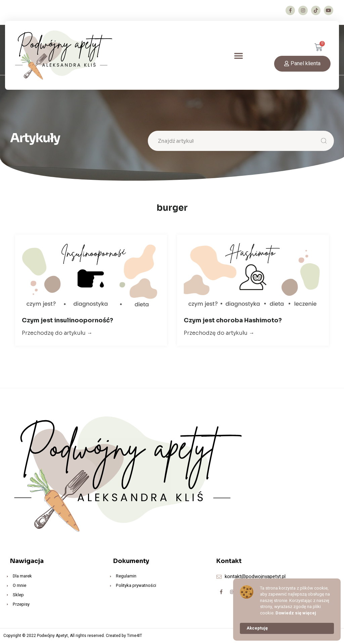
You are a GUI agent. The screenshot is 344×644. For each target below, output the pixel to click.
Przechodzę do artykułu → (57, 334)
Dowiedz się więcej (296, 613)
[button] (239, 55)
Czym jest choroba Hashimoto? (233, 322)
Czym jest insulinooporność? (68, 322)
